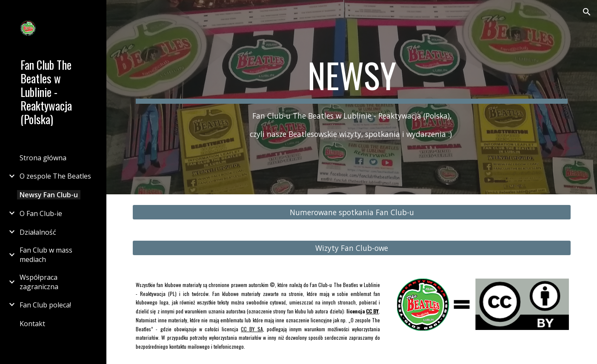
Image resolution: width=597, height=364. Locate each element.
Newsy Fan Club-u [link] (49, 195)
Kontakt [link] (32, 324)
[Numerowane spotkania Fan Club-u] (352, 212)
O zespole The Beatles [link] (55, 176)
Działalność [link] (38, 232)
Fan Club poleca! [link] (45, 305)
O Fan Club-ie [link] (41, 213)
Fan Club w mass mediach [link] (46, 255)
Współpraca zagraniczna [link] (39, 282)
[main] (352, 97)
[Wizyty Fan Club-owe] (352, 248)
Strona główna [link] (43, 158)
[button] (587, 12)
